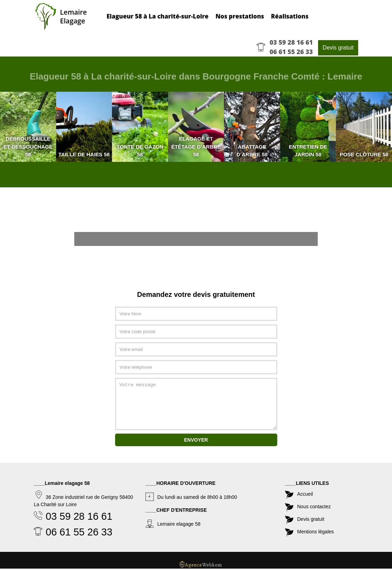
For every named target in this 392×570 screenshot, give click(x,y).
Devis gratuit (338, 48)
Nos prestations (240, 17)
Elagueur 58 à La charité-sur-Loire (158, 17)
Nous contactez (314, 505)
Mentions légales (315, 531)
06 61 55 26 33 (291, 52)
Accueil (305, 493)
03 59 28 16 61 (291, 43)
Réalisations (290, 17)
